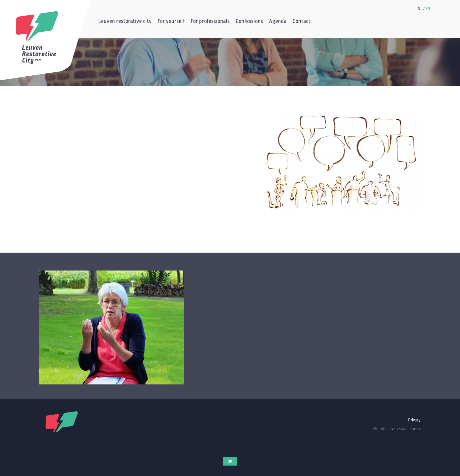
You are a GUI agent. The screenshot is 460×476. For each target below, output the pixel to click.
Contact (302, 22)
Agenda (278, 22)
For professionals (210, 22)
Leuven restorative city (125, 22)
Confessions (249, 22)
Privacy (414, 420)
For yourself (171, 22)
